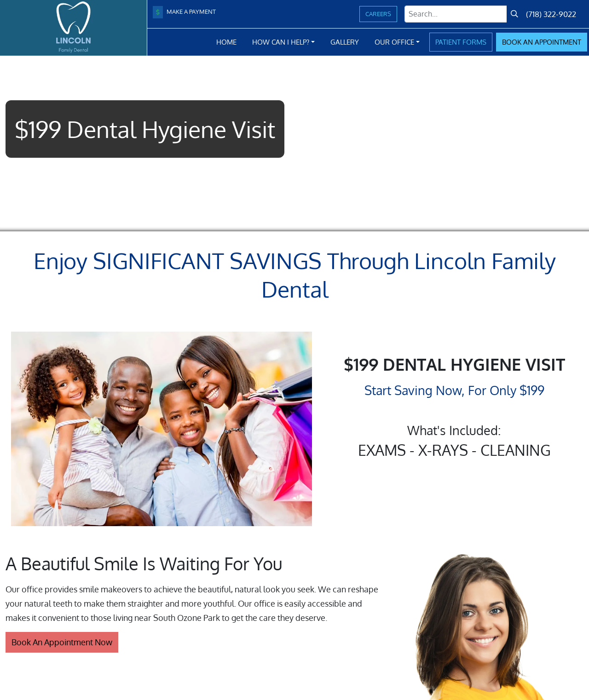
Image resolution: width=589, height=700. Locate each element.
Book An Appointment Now (62, 642)
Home (226, 42)
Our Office (394, 42)
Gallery (345, 42)
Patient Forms (461, 42)
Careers (378, 14)
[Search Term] (456, 14)
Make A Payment (184, 12)
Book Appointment (542, 42)
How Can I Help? (281, 42)
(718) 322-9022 (551, 14)
